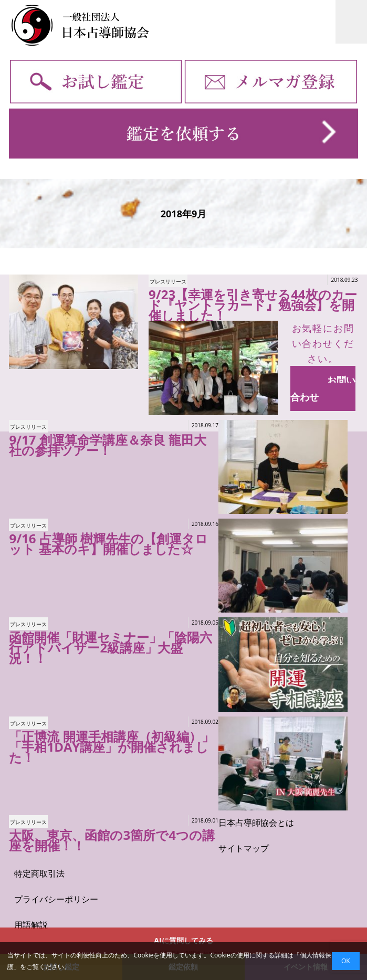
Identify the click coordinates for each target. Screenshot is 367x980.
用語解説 (31, 925)
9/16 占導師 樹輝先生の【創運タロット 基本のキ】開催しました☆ (108, 544)
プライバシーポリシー (56, 899)
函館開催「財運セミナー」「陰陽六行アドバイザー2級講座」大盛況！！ (111, 647)
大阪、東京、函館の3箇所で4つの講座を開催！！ (112, 840)
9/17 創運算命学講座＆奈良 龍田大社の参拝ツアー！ (108, 445)
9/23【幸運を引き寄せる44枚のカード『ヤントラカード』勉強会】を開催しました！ (253, 305)
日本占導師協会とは (256, 823)
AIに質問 (183, 940)
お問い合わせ (323, 388)
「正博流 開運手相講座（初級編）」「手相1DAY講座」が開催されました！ (111, 747)
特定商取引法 (39, 873)
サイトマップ (244, 848)
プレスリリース (168, 281)
